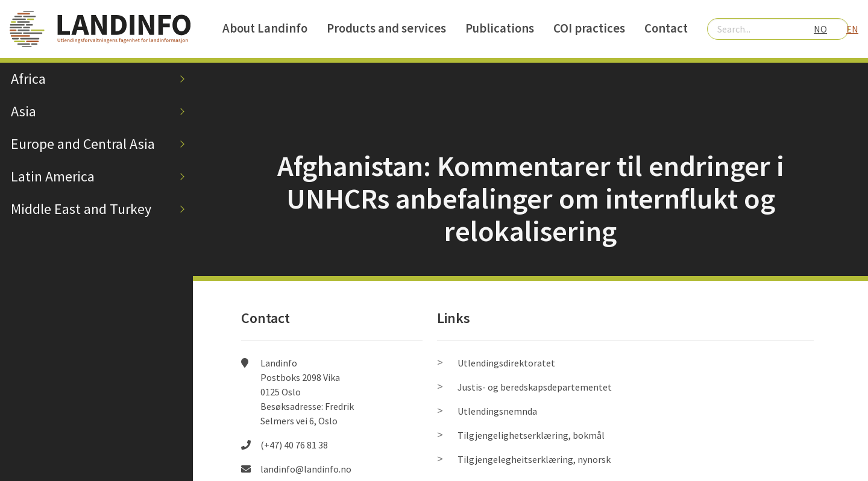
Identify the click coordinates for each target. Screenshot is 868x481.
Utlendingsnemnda (497, 411)
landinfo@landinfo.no (306, 469)
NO (820, 29)
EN (852, 29)
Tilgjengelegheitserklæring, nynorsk (534, 459)
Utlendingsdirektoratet (506, 363)
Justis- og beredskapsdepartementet (535, 387)
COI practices (589, 28)
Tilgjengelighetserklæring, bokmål (531, 435)
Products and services (386, 28)
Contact (666, 28)
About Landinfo (265, 28)
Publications (500, 28)
